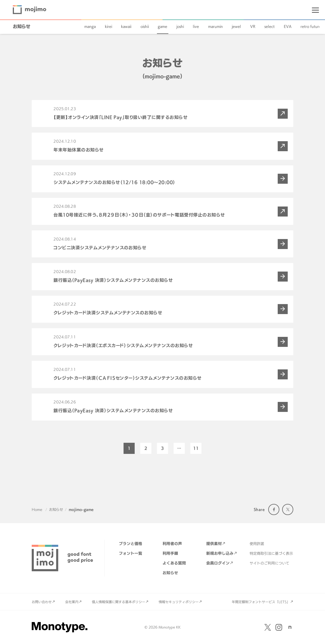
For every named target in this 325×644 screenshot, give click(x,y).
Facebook (274, 509)
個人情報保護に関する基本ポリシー (119, 602)
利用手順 (170, 553)
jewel (236, 26)
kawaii (126, 26)
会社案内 (72, 602)
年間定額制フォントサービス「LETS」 (261, 602)
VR (253, 26)
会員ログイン (218, 563)
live (196, 26)
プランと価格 (131, 544)
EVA (288, 26)
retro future (311, 26)
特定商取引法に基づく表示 (271, 553)
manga (90, 26)
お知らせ (22, 26)
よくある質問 (174, 563)
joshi (180, 26)
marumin (216, 26)
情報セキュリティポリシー (179, 602)
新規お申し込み (220, 553)
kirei (109, 26)
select (269, 26)
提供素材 (214, 544)
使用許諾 (257, 544)
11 (196, 448)
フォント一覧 (131, 553)
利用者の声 (172, 544)
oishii (145, 26)
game (162, 26)
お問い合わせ (42, 602)
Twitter (288, 509)
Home (37, 509)
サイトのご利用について (269, 563)
